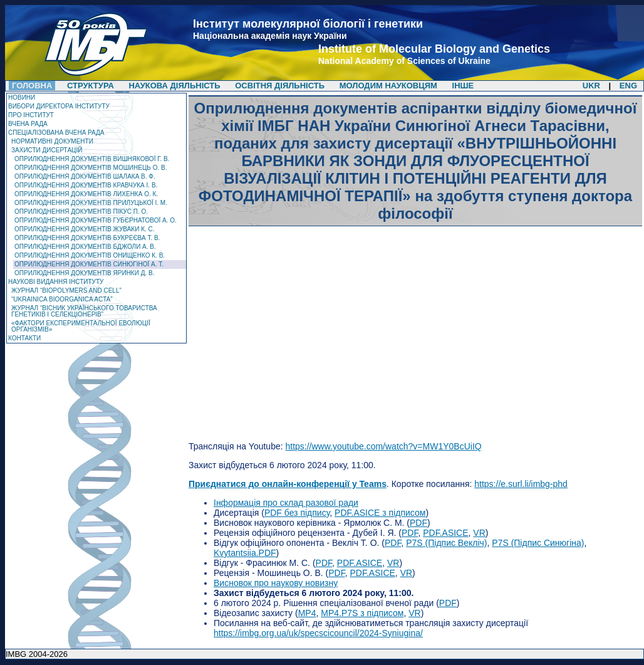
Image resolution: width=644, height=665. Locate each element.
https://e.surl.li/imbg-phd (521, 484)
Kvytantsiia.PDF (245, 553)
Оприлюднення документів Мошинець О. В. (91, 168)
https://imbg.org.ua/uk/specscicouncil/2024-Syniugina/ (318, 633)
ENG (628, 86)
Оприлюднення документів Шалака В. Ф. (85, 176)
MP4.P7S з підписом (362, 613)
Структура (91, 86)
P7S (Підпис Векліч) (446, 543)
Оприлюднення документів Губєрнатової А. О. (96, 220)
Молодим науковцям (388, 86)
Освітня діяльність (281, 86)
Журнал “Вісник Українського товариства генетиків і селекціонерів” (84, 311)
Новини (22, 97)
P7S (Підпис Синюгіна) (538, 543)
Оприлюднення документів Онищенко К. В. (90, 255)
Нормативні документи (52, 141)
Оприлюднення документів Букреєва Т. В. (87, 238)
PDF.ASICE (445, 533)
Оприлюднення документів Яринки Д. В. (84, 273)
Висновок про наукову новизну (276, 583)
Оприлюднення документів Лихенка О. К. (86, 194)
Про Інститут (31, 115)
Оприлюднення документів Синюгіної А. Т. (89, 264)
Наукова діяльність (174, 86)
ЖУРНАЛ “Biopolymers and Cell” (66, 291)
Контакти (24, 338)
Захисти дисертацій (47, 150)
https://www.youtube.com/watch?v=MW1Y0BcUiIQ (383, 446)
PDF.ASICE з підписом (380, 513)
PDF (418, 523)
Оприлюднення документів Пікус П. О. (81, 212)
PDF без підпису (297, 513)
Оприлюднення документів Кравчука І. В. (86, 185)
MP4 (307, 613)
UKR (591, 86)
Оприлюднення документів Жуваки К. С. (85, 229)
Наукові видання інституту (56, 282)
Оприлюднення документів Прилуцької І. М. (91, 203)
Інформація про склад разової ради (286, 503)
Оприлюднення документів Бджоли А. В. (85, 247)
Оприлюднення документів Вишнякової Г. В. (92, 159)
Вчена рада (28, 124)
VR (479, 533)
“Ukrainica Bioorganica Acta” (62, 299)
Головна (32, 86)
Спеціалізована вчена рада (56, 133)
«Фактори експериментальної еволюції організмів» (81, 326)
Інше (463, 86)
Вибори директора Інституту (59, 106)
